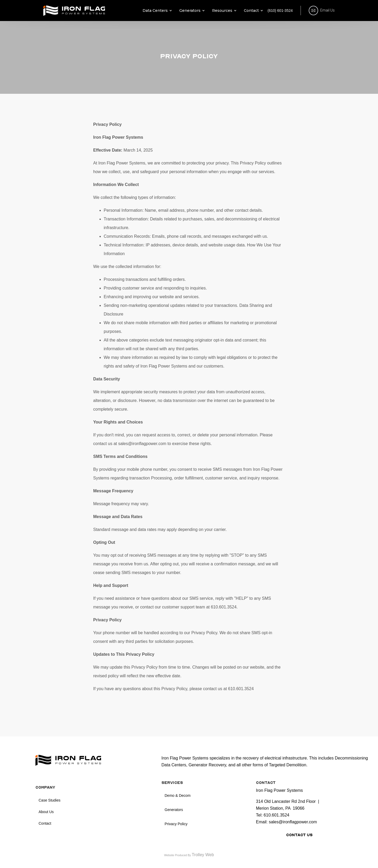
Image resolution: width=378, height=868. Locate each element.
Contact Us (299, 835)
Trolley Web (203, 855)
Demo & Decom (178, 795)
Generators (192, 11)
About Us (46, 812)
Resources (224, 11)
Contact (253, 11)
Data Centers (157, 11)
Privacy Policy (176, 824)
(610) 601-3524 (280, 11)
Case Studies (49, 800)
